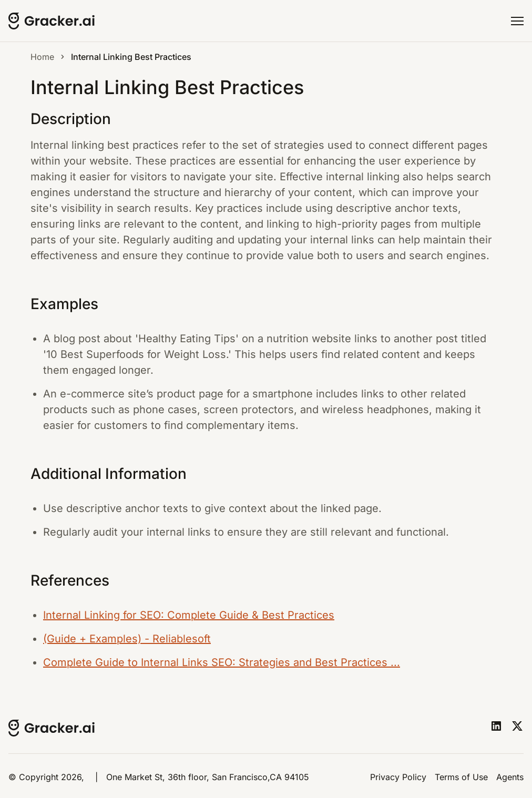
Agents (510, 777)
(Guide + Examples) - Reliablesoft (127, 639)
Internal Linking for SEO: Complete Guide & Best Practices (189, 615)
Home (42, 57)
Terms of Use (461, 777)
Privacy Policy (398, 777)
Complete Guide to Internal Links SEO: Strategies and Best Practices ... (222, 662)
